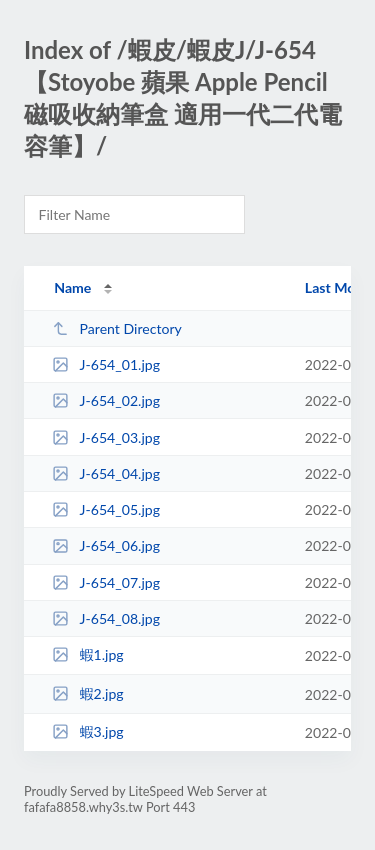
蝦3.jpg (88, 731)
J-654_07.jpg (106, 582)
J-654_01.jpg (106, 364)
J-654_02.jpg (106, 400)
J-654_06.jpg (106, 545)
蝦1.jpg (88, 654)
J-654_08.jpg (106, 618)
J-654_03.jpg (106, 437)
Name (72, 287)
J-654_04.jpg (106, 473)
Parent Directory (117, 328)
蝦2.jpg (88, 693)
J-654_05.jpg (106, 509)
